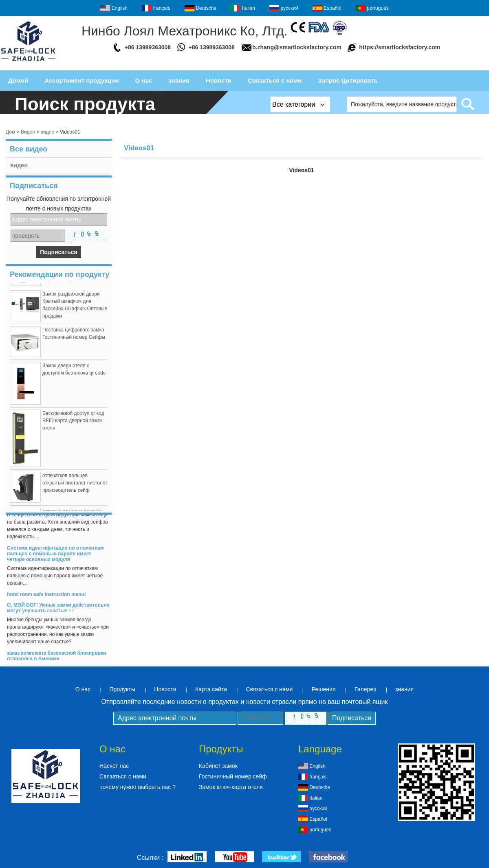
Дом (10, 132)
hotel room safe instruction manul (46, 596)
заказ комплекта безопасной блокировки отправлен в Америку (56, 658)
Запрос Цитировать (348, 80)
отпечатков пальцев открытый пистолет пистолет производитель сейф (75, 485)
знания (179, 80)
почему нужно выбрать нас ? (138, 787)
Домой (18, 80)
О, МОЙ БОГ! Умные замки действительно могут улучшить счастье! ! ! (58, 610)
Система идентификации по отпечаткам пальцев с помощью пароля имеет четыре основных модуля (55, 556)
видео (47, 132)
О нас (144, 80)
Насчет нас (114, 766)
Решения (324, 689)
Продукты (122, 689)
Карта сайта (211, 689)
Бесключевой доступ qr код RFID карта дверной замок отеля (73, 423)
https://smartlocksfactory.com (400, 47)
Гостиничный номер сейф (233, 776)
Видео (28, 132)
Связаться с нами (275, 80)
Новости (219, 80)
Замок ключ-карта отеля (231, 787)
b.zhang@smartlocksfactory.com (297, 47)
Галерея (366, 689)
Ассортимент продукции (81, 80)
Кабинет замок (218, 766)
